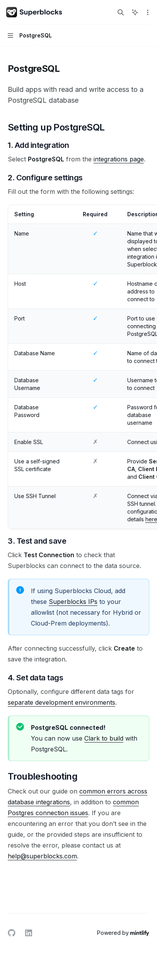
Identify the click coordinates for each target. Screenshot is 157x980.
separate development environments (61, 702)
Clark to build (104, 738)
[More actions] (147, 12)
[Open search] (121, 12)
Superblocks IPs (73, 602)
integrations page (119, 159)
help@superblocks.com (42, 856)
